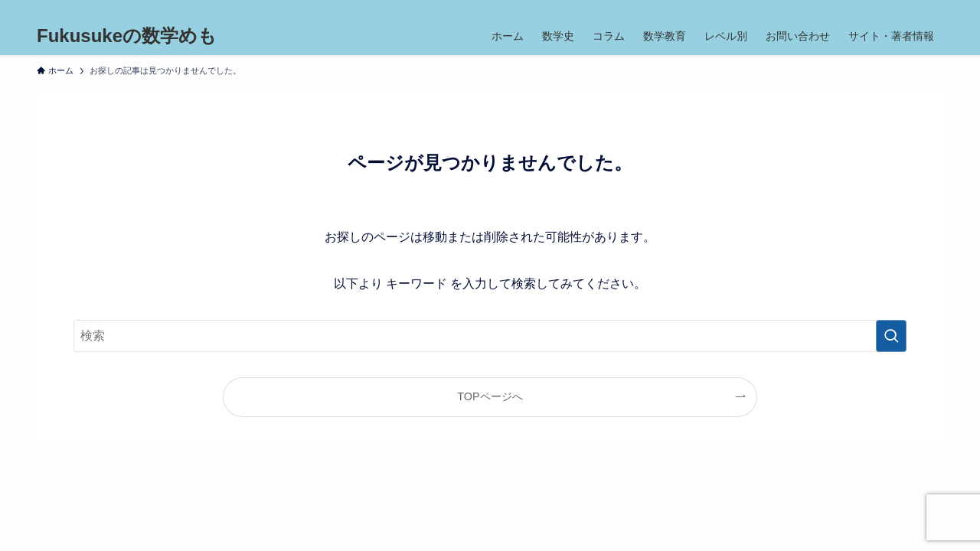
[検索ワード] (490, 336)
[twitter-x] (854, 8)
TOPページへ (490, 396)
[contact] (913, 8)
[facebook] (834, 8)
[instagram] (874, 8)
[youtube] (893, 8)
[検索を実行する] (891, 336)
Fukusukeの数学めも (127, 36)
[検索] (933, 8)
